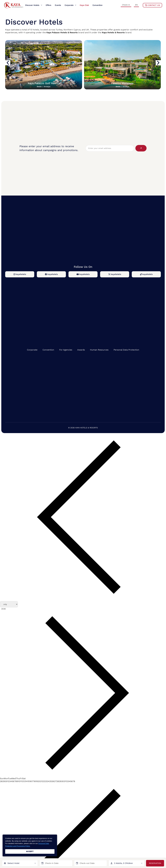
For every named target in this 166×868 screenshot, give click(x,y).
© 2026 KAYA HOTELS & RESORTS (83, 428)
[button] (8, 63)
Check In (126, 5)
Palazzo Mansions (122, 85)
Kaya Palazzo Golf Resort (44, 85)
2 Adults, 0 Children (123, 863)
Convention (48, 350)
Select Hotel (13, 863)
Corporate (32, 350)
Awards (81, 350)
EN (136, 5)
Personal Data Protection (126, 350)
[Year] (13, 609)
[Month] (9, 604)
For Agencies (66, 350)
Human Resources (99, 350)
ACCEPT (30, 851)
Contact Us (152, 5)
